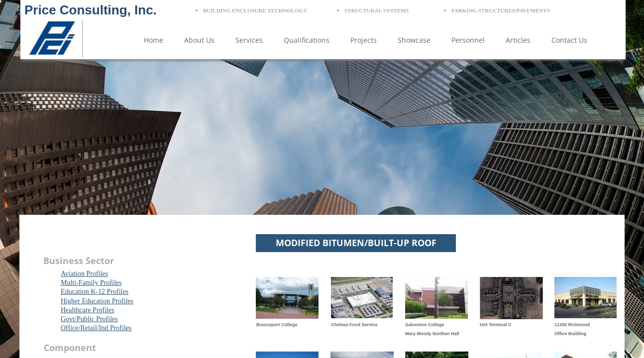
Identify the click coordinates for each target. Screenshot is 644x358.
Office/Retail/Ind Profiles (96, 328)
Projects (364, 40)
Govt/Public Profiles (89, 319)
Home (154, 40)
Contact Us (569, 40)
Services (249, 40)
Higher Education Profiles (97, 301)
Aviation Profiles (84, 274)
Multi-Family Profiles (91, 283)
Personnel (468, 40)
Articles (518, 40)
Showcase (414, 40)
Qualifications (307, 40)
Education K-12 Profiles (95, 292)
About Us (199, 40)
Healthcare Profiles (88, 310)
